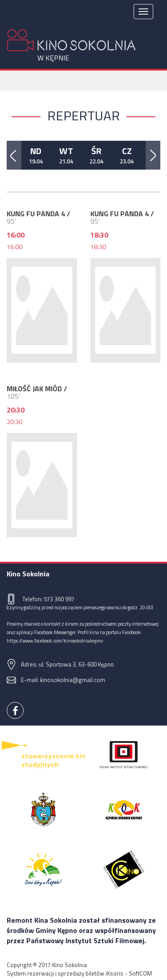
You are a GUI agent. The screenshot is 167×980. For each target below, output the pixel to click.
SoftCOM (140, 973)
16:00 (14, 247)
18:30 (98, 247)
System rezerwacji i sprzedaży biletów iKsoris (65, 973)
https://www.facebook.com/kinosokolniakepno (55, 641)
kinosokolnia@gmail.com (73, 680)
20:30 (14, 422)
